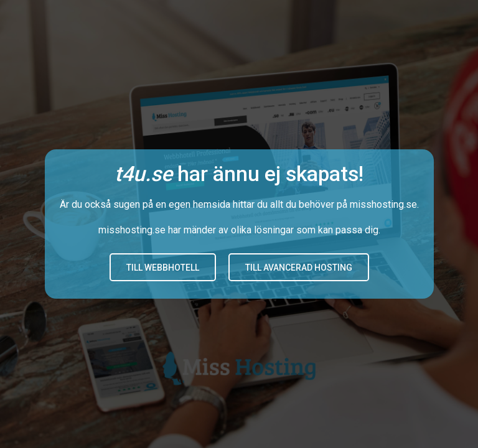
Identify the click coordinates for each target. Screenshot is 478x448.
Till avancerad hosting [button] (299, 268)
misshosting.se (383, 204)
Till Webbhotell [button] (163, 268)
